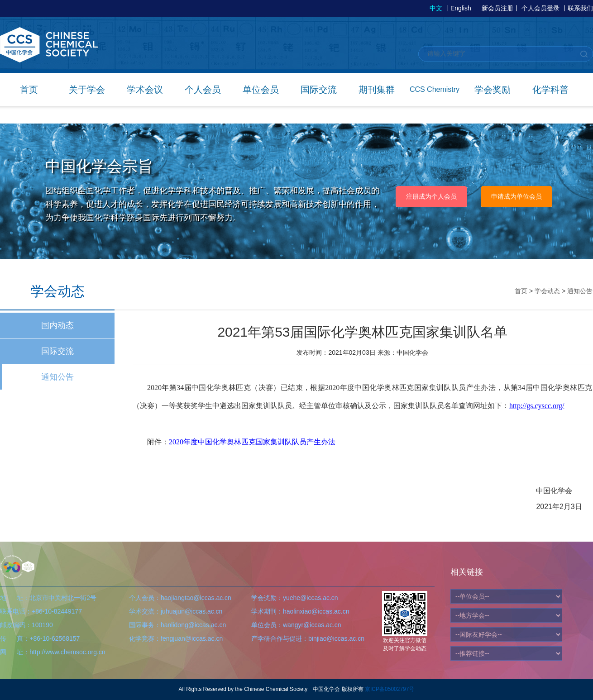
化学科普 (550, 90)
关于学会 (87, 90)
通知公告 (57, 377)
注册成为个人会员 (431, 196)
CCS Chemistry (435, 89)
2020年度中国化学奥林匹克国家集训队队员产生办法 (252, 442)
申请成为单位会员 (516, 196)
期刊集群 (377, 90)
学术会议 (145, 90)
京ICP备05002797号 (390, 689)
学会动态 (547, 291)
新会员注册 (497, 8)
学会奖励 (493, 90)
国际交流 (319, 90)
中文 (436, 8)
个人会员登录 (540, 8)
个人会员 (203, 90)
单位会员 (261, 90)
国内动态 (57, 325)
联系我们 (580, 8)
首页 (29, 90)
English (461, 8)
